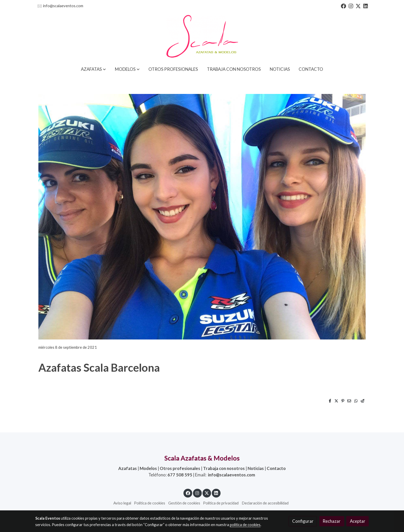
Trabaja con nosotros (224, 468)
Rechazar (332, 521)
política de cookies (245, 525)
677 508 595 (180, 475)
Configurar (303, 521)
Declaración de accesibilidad (265, 503)
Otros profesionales (180, 468)
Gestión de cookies (184, 503)
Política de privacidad (221, 503)
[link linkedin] (366, 6)
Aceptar (358, 521)
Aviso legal (122, 503)
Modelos (148, 468)
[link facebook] (343, 6)
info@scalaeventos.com (63, 6)
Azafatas (128, 468)
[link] (202, 37)
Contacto (276, 468)
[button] (93, 69)
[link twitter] (358, 6)
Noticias (256, 468)
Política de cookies (150, 503)
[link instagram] (351, 6)
